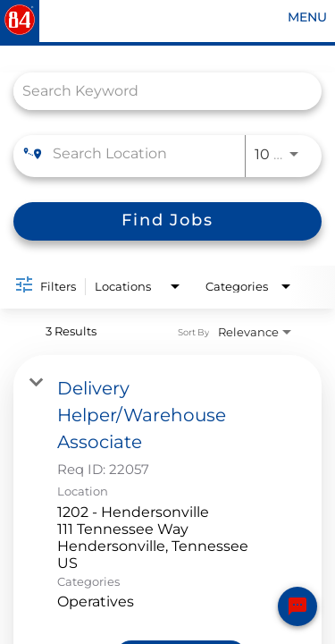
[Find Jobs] (167, 221)
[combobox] (159, 91)
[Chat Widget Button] (297, 606)
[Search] (167, 221)
